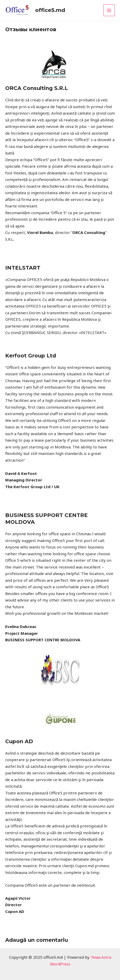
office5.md (50, 10)
